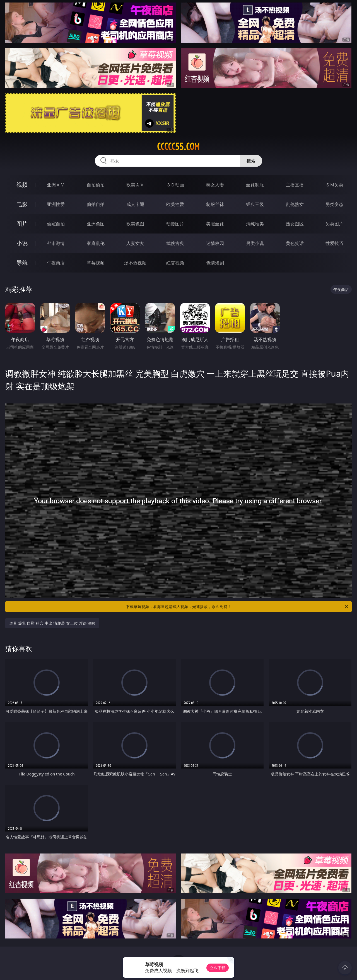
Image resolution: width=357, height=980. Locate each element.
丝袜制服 (255, 185)
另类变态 (334, 204)
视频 (22, 185)
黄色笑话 (295, 243)
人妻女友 (135, 243)
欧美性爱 (175, 204)
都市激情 (56, 243)
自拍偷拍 (96, 185)
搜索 (251, 161)
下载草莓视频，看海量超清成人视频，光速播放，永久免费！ (237, 607)
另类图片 (334, 224)
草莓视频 (96, 263)
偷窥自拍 (56, 224)
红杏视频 (175, 263)
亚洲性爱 (56, 204)
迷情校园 (215, 243)
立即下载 (218, 968)
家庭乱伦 (96, 243)
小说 (22, 243)
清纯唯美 (255, 224)
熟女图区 (295, 224)
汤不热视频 (135, 263)
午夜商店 (56, 263)
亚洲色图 (96, 224)
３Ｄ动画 (175, 185)
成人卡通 (135, 204)
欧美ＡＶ (135, 185)
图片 (22, 224)
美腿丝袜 (215, 224)
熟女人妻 (215, 185)
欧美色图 (135, 224)
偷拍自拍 (96, 204)
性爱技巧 (334, 243)
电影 (22, 204)
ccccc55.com (178, 147)
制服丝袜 (215, 204)
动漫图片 (175, 224)
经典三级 (255, 204)
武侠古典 (175, 243)
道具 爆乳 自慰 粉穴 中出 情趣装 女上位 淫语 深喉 (52, 623)
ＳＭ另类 (334, 185)
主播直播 (295, 185)
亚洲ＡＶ (56, 185)
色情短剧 (215, 263)
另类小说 (255, 243)
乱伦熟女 (295, 204)
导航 (22, 263)
